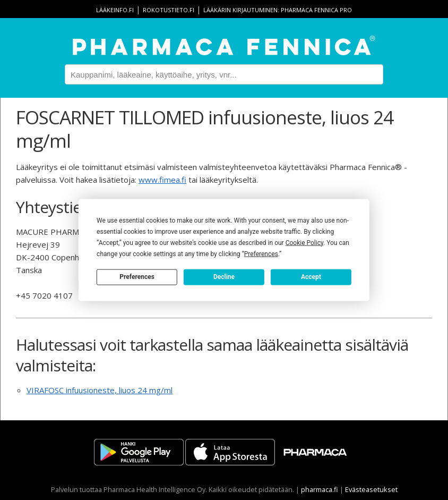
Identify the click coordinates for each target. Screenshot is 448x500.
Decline (224, 277)
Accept (311, 277)
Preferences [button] (261, 253)
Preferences (137, 277)
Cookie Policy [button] (304, 242)
